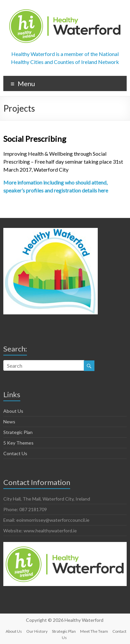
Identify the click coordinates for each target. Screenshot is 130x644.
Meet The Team (94, 631)
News (9, 422)
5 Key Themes (18, 443)
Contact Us (15, 453)
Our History (37, 631)
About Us (13, 411)
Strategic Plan (18, 432)
